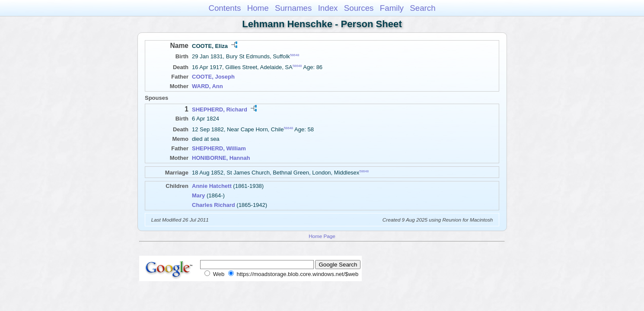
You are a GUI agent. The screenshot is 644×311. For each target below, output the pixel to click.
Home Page (322, 236)
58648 (295, 55)
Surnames (293, 8)
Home (258, 8)
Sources (359, 8)
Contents (225, 8)
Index (328, 8)
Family (392, 8)
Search (422, 8)
